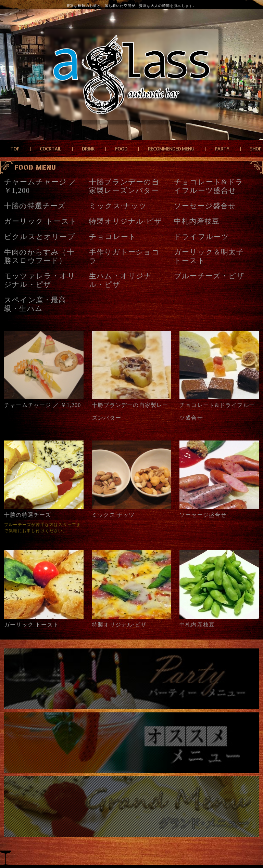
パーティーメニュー (131, 679)
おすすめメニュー (131, 743)
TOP (15, 149)
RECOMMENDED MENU (171, 149)
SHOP (256, 149)
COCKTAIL (51, 149)
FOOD (121, 149)
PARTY (222, 149)
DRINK (88, 149)
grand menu (131, 807)
